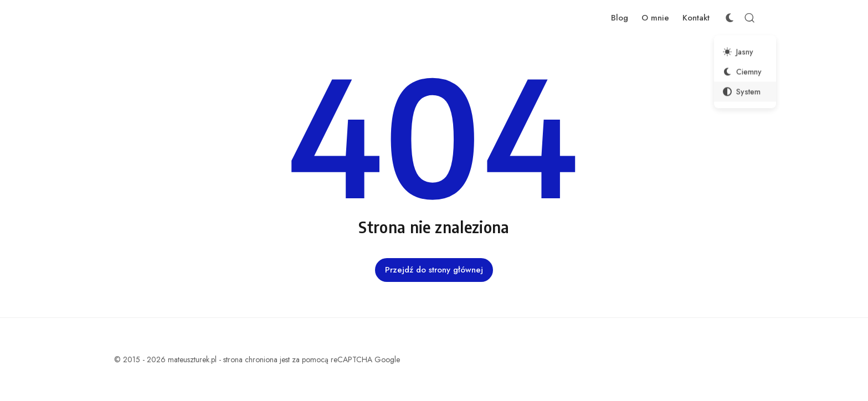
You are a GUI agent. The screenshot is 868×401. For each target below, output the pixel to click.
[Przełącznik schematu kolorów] (730, 18)
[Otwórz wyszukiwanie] (749, 18)
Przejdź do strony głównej (434, 270)
